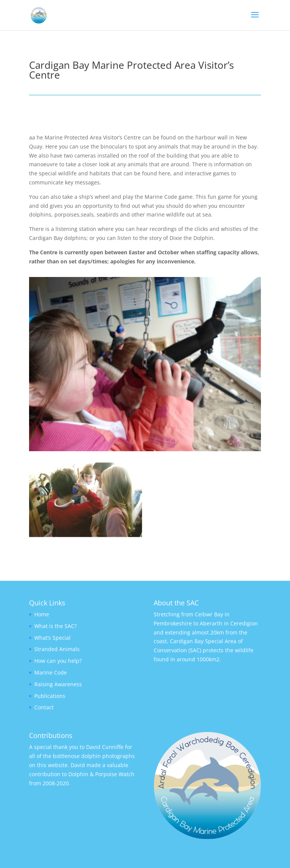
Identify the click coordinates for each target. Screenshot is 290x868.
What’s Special (52, 638)
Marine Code (51, 672)
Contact (44, 707)
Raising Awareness (58, 684)
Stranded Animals (57, 649)
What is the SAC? (56, 626)
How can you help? (58, 661)
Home (42, 614)
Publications (50, 696)
